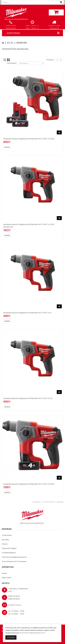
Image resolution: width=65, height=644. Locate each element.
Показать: (50, 60)
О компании (7, 535)
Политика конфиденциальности (14, 557)
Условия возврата (9, 553)
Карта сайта (7, 578)
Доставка (5, 540)
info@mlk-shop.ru (15, 605)
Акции (4, 573)
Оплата (5, 544)
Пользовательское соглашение (14, 561)
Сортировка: (12, 63)
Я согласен (11, 637)
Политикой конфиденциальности (32, 633)
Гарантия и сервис (9, 548)
